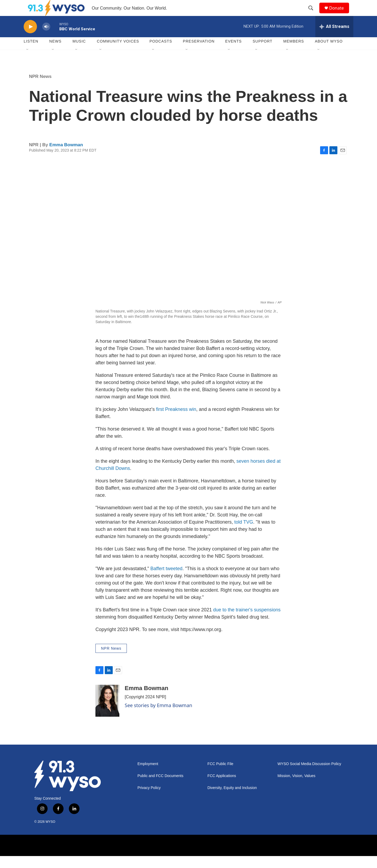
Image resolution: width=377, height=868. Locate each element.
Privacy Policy (149, 800)
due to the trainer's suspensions (247, 622)
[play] (30, 39)
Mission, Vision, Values (297, 788)
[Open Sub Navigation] (28, 62)
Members (294, 53)
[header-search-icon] (313, 14)
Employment (148, 776)
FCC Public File (220, 776)
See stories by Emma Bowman (158, 717)
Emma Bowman (66, 157)
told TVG (244, 534)
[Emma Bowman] (107, 713)
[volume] (46, 39)
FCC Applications (222, 788)
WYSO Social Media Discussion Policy (309, 776)
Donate (340, 14)
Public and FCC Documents (160, 788)
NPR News (40, 88)
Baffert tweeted (167, 581)
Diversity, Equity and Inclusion (232, 800)
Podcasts (161, 53)
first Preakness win (176, 421)
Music (79, 53)
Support (262, 53)
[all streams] (334, 39)
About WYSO (329, 53)
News (55, 53)
